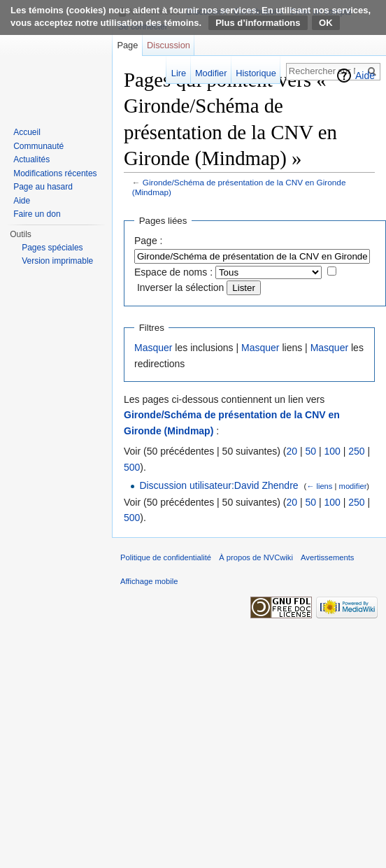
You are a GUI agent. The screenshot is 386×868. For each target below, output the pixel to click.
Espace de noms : (173, 272)
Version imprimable (57, 261)
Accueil (27, 132)
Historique (256, 73)
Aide (365, 76)
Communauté (38, 146)
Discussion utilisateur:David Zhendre (219, 485)
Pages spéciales (52, 248)
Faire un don (37, 214)
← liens (319, 486)
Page (127, 45)
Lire (179, 73)
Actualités (31, 159)
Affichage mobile (149, 581)
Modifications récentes (55, 173)
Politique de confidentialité (166, 557)
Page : (148, 241)
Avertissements (327, 557)
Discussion (169, 45)
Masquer (153, 348)
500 (132, 467)
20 (292, 451)
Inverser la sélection (181, 287)
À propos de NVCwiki (256, 557)
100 (332, 451)
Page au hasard (43, 187)
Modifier (211, 73)
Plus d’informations (258, 23)
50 (310, 451)
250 (356, 451)
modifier (353, 486)
